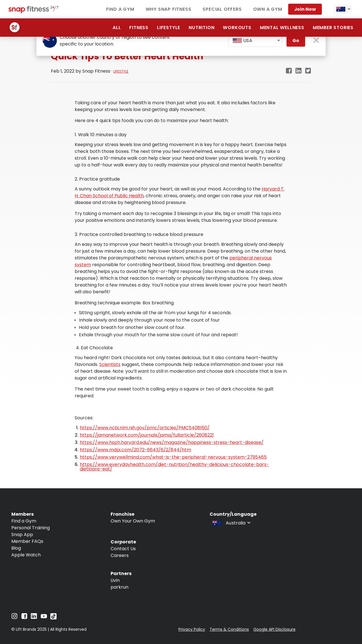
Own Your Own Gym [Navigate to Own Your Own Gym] (133, 521)
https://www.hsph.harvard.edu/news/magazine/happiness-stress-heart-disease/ (172, 442)
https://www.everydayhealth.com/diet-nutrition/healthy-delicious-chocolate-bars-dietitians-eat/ (174, 467)
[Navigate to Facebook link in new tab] (289, 71)
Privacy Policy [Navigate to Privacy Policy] (192, 629)
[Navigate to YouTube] (44, 618)
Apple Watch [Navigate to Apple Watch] (26, 555)
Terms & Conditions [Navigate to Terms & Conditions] (229, 629)
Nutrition (202, 28)
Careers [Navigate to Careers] (120, 555)
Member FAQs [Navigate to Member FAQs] (27, 541)
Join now (305, 9)
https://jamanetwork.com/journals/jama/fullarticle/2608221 (147, 435)
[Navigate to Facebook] (24, 618)
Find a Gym (120, 9)
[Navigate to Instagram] (14, 618)
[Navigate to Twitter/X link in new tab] (308, 71)
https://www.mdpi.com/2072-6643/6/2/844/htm (135, 450)
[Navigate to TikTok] (53, 618)
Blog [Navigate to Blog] (16, 548)
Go (296, 41)
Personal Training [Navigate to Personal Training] (31, 528)
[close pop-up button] (316, 41)
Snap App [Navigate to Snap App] (22, 535)
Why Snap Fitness (169, 9)
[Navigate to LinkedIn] (34, 617)
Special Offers (222, 9)
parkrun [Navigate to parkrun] (119, 587)
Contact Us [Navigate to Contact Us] (123, 549)
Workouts (237, 28)
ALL (117, 28)
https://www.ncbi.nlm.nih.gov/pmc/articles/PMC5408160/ (145, 428)
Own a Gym (268, 9)
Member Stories (333, 28)
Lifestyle (169, 28)
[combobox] (343, 9)
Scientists (110, 364)
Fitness (139, 28)
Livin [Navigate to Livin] (115, 580)
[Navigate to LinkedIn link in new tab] (299, 71)
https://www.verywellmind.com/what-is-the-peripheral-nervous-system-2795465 (173, 457)
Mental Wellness (282, 28)
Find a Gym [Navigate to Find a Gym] (24, 521)
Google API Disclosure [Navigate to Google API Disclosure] (274, 629)
